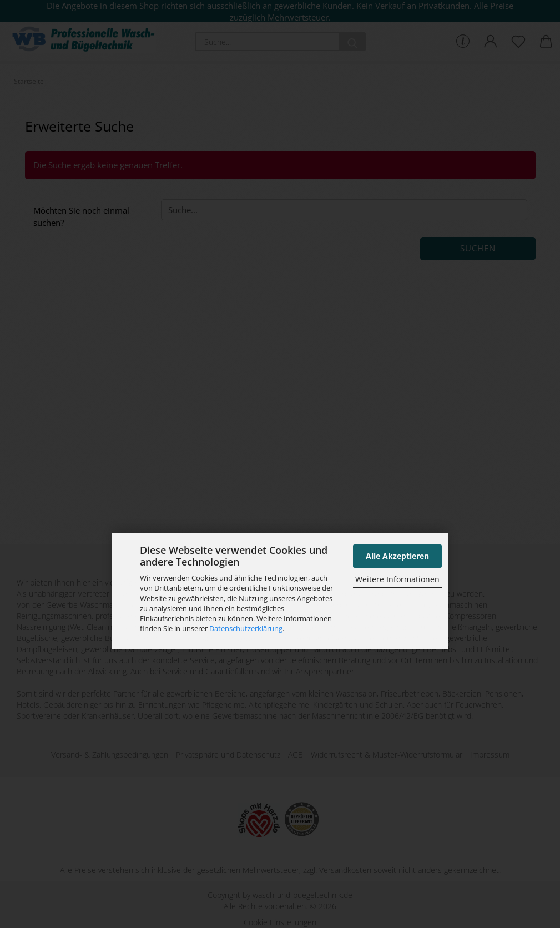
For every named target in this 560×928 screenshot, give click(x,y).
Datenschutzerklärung (246, 628)
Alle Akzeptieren (397, 556)
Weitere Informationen (397, 579)
